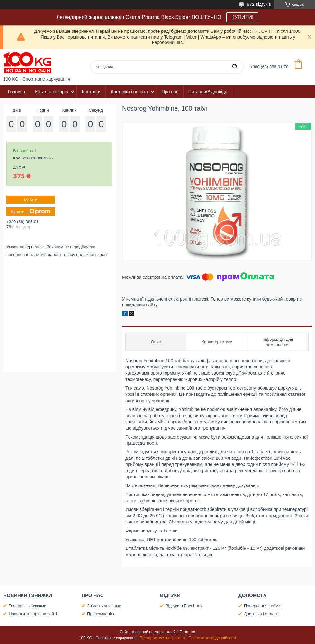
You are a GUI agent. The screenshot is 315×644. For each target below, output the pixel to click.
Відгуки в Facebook (184, 606)
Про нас (170, 92)
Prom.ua (188, 632)
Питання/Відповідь (208, 92)
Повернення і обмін (263, 606)
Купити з (30, 212)
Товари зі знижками (27, 606)
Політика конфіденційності (212, 638)
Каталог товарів (51, 92)
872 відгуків (259, 4)
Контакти (91, 92)
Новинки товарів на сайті (33, 614)
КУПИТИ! (242, 17)
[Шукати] (235, 67)
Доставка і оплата (129, 92)
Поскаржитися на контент (162, 638)
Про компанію (101, 614)
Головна (17, 92)
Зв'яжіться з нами (104, 606)
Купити (31, 200)
